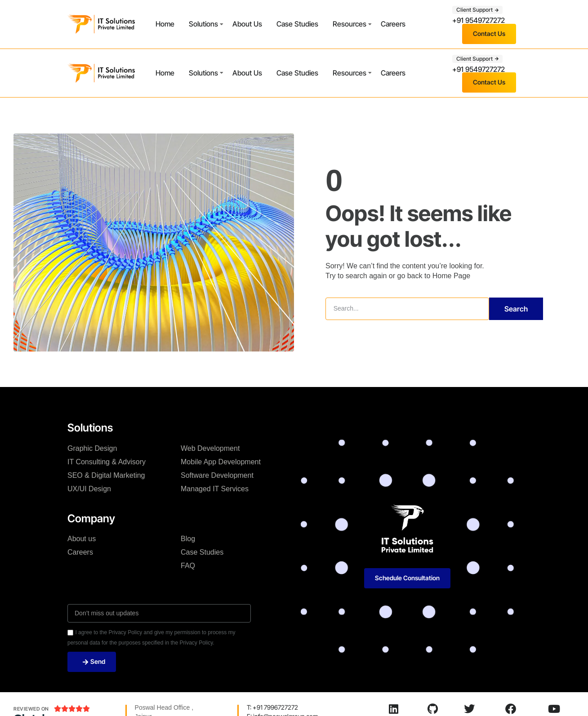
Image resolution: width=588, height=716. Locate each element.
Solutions (203, 24)
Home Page (452, 276)
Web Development (210, 448)
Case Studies (297, 24)
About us (82, 539)
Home (165, 24)
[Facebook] (511, 709)
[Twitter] (469, 709)
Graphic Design (92, 448)
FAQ (188, 566)
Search (516, 309)
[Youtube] (554, 709)
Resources (350, 24)
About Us (247, 24)
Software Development (217, 475)
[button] (477, 10)
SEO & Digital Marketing (106, 475)
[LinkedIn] (393, 709)
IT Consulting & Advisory (107, 462)
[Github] (432, 709)
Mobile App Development (221, 462)
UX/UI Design (89, 489)
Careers (393, 24)
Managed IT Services (215, 489)
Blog (188, 539)
